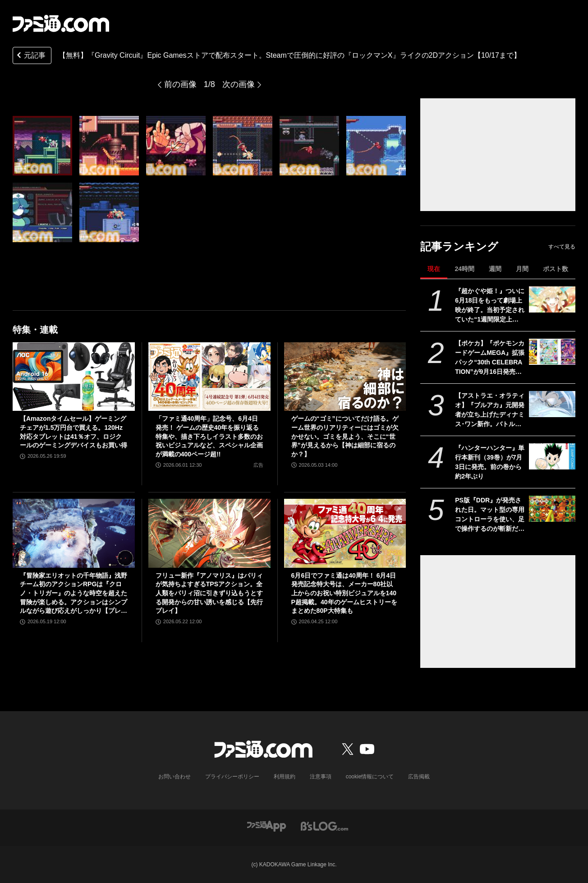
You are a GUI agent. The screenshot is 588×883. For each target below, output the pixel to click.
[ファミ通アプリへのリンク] (266, 826)
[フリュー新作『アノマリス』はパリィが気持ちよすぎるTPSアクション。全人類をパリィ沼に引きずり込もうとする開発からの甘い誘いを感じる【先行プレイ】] (209, 533)
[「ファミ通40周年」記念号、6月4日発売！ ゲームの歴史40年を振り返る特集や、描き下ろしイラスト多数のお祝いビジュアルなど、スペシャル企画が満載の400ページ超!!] (209, 377)
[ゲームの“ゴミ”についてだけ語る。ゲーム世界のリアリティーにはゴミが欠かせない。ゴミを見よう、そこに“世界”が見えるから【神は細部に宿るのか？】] (345, 377)
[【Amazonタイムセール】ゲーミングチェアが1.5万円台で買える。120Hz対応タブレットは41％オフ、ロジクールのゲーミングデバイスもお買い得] (74, 377)
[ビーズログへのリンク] (324, 826)
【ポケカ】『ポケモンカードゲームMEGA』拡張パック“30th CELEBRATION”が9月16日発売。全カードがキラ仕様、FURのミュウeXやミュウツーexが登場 (490, 358)
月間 (522, 269)
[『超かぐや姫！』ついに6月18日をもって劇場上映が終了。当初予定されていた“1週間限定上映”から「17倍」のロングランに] (552, 299)
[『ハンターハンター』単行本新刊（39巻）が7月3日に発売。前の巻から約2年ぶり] (552, 456)
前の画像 (180, 84)
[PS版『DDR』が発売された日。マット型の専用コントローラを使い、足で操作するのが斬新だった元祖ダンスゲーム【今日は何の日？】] (552, 509)
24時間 (464, 269)
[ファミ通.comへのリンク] (61, 23)
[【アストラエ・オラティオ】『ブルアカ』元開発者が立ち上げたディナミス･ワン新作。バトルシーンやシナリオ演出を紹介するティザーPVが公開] (552, 404)
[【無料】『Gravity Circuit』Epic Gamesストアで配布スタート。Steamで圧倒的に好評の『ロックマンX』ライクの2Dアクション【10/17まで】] (42, 146)
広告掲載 (419, 777)
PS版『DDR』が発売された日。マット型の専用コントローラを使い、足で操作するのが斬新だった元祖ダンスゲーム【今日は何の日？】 (490, 515)
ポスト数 (556, 269)
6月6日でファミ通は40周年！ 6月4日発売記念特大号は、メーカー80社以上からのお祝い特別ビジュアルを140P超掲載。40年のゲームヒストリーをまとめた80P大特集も (344, 593)
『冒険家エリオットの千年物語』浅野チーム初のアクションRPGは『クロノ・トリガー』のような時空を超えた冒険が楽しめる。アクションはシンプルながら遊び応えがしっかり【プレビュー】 (73, 594)
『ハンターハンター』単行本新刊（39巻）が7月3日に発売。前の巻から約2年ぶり (490, 462)
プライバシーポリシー (232, 777)
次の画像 (239, 84)
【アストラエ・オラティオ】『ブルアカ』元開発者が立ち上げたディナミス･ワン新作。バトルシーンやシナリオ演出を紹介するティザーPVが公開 (490, 410)
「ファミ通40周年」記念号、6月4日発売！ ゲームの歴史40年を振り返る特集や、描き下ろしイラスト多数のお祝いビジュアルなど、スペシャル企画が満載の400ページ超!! (209, 436)
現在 (434, 269)
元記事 (30, 56)
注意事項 (321, 777)
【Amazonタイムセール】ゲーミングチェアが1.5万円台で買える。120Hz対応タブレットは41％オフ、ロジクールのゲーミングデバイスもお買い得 (73, 432)
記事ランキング (459, 246)
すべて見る (562, 247)
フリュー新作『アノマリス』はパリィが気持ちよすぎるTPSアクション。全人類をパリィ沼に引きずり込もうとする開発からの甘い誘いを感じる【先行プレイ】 (209, 593)
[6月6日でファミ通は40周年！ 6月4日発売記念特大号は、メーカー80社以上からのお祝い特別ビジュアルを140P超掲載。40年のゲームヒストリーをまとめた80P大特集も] (345, 533)
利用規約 (285, 777)
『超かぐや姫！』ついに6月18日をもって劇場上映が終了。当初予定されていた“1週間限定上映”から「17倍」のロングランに (490, 306)
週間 (495, 269)
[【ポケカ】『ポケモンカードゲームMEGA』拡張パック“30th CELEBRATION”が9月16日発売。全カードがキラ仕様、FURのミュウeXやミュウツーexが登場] (552, 352)
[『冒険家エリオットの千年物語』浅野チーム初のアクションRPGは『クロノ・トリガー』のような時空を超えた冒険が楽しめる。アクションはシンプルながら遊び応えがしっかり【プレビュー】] (74, 533)
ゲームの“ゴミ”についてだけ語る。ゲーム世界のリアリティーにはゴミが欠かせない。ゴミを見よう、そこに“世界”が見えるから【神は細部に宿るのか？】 (345, 436)
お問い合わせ (175, 777)
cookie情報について (370, 777)
